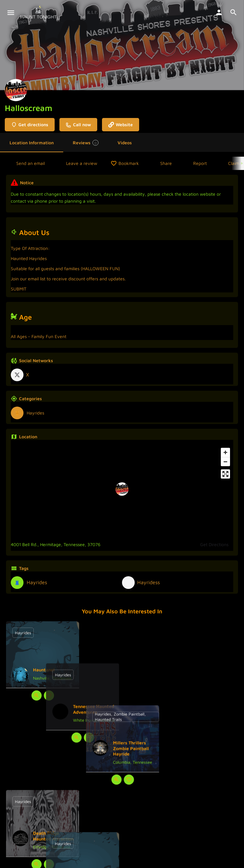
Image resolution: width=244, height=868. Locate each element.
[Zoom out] (225, 462)
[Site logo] (39, 13)
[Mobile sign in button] (219, 12)
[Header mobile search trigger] (234, 12)
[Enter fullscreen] (225, 474)
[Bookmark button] (49, 695)
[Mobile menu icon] (11, 13)
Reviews (86, 143)
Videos (125, 143)
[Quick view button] (37, 695)
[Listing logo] (16, 90)
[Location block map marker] (122, 489)
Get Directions (214, 544)
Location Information (32, 143)
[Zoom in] (225, 452)
